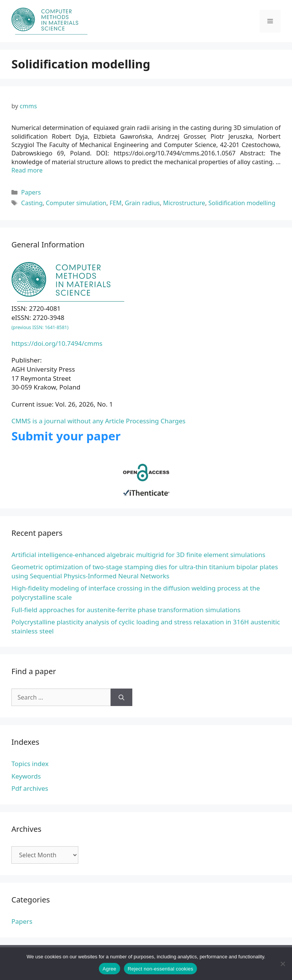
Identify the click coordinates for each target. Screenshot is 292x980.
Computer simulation (76, 203)
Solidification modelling (242, 203)
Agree (109, 969)
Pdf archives (30, 788)
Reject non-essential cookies (160, 969)
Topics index (30, 764)
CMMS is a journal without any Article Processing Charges (98, 421)
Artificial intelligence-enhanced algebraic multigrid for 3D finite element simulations (138, 555)
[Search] (121, 697)
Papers (31, 192)
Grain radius (142, 203)
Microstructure (184, 203)
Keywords (26, 776)
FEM (116, 203)
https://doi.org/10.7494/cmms (57, 343)
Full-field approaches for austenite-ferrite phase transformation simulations (126, 610)
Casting (32, 203)
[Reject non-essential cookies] (282, 964)
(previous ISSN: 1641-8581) (40, 327)
